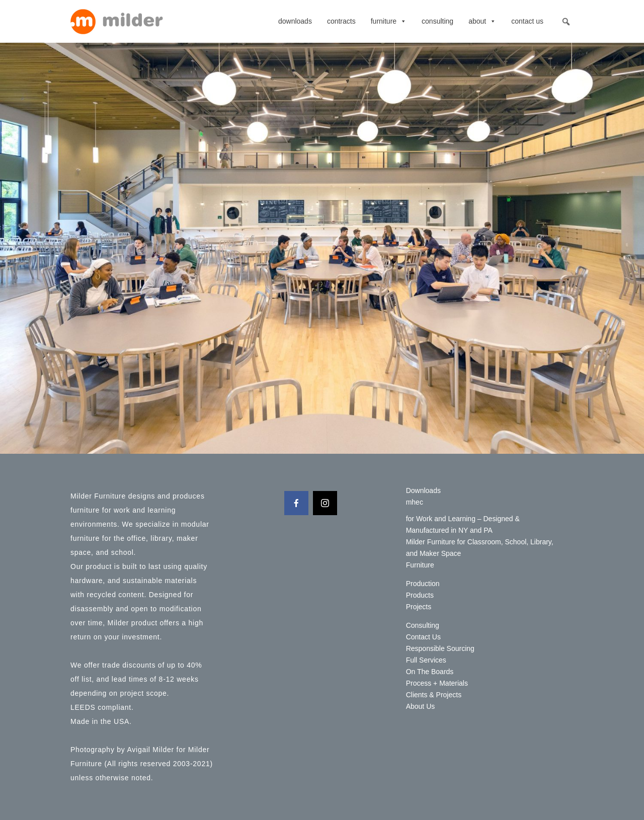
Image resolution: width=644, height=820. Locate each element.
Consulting (437, 21)
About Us (421, 706)
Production (423, 584)
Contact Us (527, 21)
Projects (419, 607)
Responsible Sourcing (440, 648)
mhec (415, 502)
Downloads (295, 21)
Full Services (426, 660)
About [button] (482, 21)
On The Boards (430, 672)
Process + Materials (437, 683)
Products (420, 595)
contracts (341, 21)
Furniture (389, 21)
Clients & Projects (434, 695)
